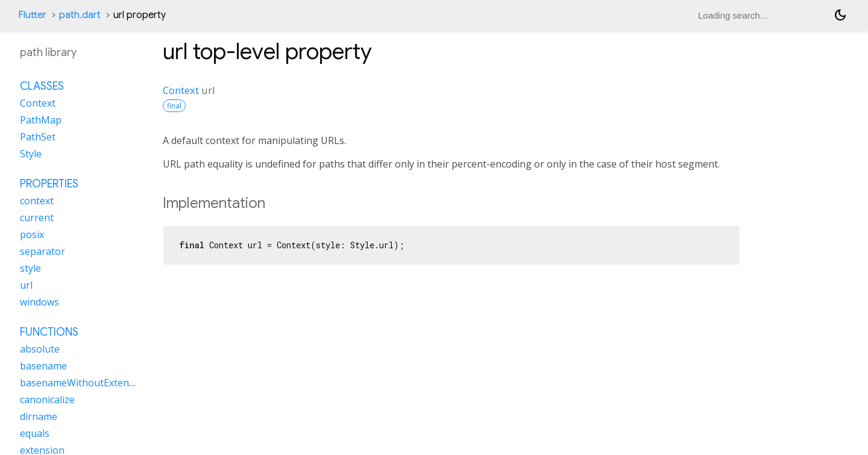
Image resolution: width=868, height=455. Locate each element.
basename (43, 366)
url (26, 285)
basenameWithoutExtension (84, 383)
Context (181, 90)
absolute (40, 349)
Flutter (32, 15)
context (37, 201)
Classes (42, 86)
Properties (49, 184)
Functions (49, 332)
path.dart (80, 15)
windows (39, 302)
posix (32, 234)
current (37, 218)
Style (31, 154)
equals (35, 433)
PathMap (41, 120)
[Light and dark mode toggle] (840, 15)
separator (42, 251)
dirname (39, 416)
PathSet (38, 137)
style (30, 268)
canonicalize (47, 400)
